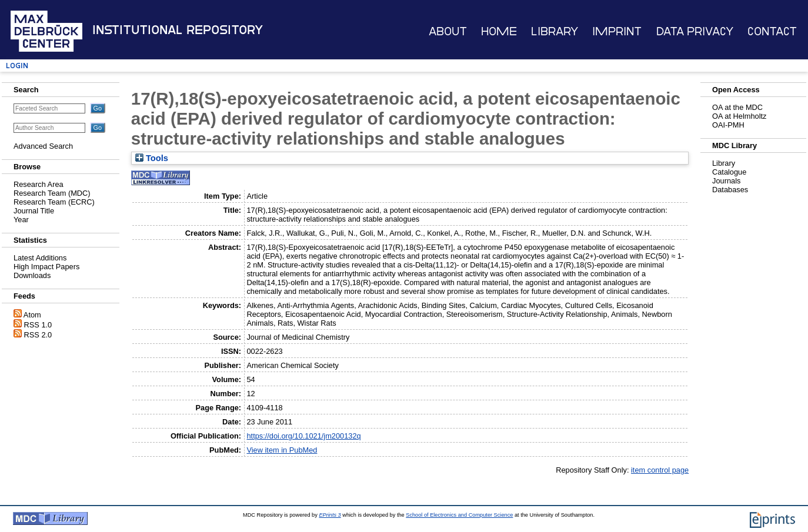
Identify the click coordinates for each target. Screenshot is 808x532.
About (448, 31)
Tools (152, 158)
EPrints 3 (330, 515)
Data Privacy (695, 31)
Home (499, 31)
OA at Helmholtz (739, 116)
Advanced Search (43, 146)
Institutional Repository (178, 30)
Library (555, 31)
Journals (726, 181)
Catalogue (729, 172)
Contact (772, 31)
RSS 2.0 (38, 335)
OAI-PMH (728, 125)
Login (17, 66)
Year (21, 220)
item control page (660, 470)
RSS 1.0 (38, 325)
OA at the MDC (737, 107)
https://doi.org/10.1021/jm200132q (303, 436)
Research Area (39, 184)
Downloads (32, 275)
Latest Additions (40, 258)
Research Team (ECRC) (54, 202)
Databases (730, 190)
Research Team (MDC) (52, 193)
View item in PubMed (282, 450)
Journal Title (34, 211)
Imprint (617, 31)
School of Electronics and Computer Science (459, 515)
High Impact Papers (46, 267)
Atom (32, 315)
